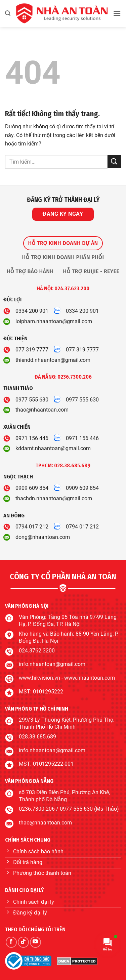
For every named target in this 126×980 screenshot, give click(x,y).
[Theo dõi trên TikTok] (23, 942)
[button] (8, 13)
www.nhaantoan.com (90, 678)
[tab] (63, 243)
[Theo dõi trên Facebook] (11, 942)
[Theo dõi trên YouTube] (35, 942)
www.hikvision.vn (39, 678)
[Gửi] (114, 162)
